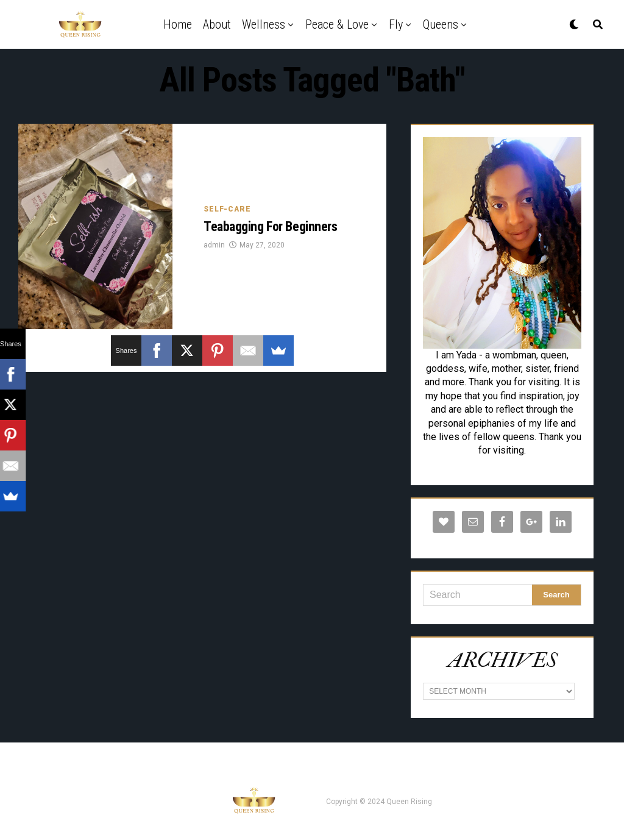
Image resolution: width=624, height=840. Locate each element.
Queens (441, 24)
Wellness (264, 24)
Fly (396, 24)
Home (178, 24)
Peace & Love (337, 24)
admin (214, 245)
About (217, 24)
